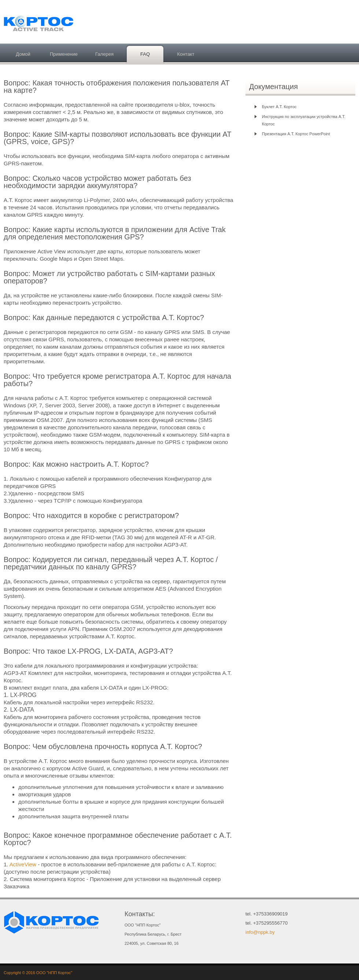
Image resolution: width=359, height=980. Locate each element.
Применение (64, 54)
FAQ (145, 54)
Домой (23, 54)
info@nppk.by (260, 932)
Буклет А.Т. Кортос (279, 107)
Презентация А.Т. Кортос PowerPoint (296, 134)
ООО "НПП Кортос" (54, 973)
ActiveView (24, 864)
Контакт (186, 54)
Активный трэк (40, 23)
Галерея (104, 54)
